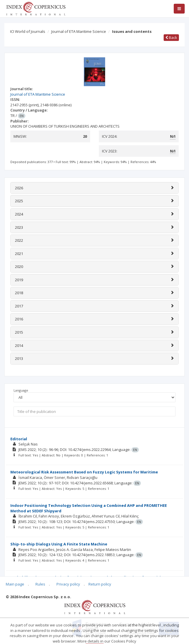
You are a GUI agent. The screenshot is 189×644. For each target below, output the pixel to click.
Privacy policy (68, 584)
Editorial (19, 439)
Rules (40, 584)
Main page (15, 584)
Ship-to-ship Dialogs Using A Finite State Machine (59, 544)
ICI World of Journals (28, 31)
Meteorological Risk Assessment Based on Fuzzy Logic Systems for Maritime (84, 472)
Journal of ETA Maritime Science (79, 31)
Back (171, 37)
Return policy (100, 584)
